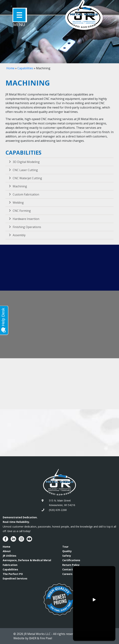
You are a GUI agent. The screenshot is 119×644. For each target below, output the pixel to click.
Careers (67, 574)
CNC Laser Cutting (23, 170)
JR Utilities (10, 556)
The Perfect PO (13, 574)
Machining (18, 186)
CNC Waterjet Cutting (25, 178)
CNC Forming (19, 211)
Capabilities (25, 68)
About (7, 551)
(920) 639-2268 (58, 510)
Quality (67, 551)
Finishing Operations (25, 227)
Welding (16, 203)
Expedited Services (15, 578)
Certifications (71, 560)
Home (10, 68)
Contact (68, 569)
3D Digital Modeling (24, 162)
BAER (33, 638)
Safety (67, 556)
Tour (65, 547)
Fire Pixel (46, 638)
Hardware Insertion (24, 219)
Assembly (17, 235)
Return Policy (71, 565)
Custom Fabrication (24, 194)
